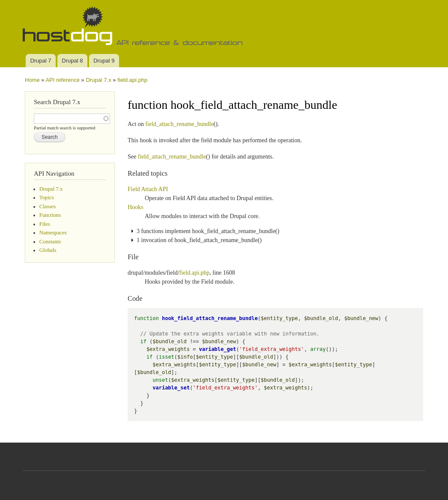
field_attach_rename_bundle (179, 124)
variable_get (218, 349)
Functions (50, 215)
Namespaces (53, 233)
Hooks (136, 207)
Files (45, 224)
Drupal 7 (40, 61)
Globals (48, 250)
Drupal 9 (104, 61)
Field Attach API (148, 189)
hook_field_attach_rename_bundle (210, 318)
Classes (48, 207)
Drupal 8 (72, 61)
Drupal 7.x (98, 80)
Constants (50, 242)
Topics (47, 198)
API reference (63, 80)
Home (32, 80)
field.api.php (132, 80)
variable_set (171, 388)
